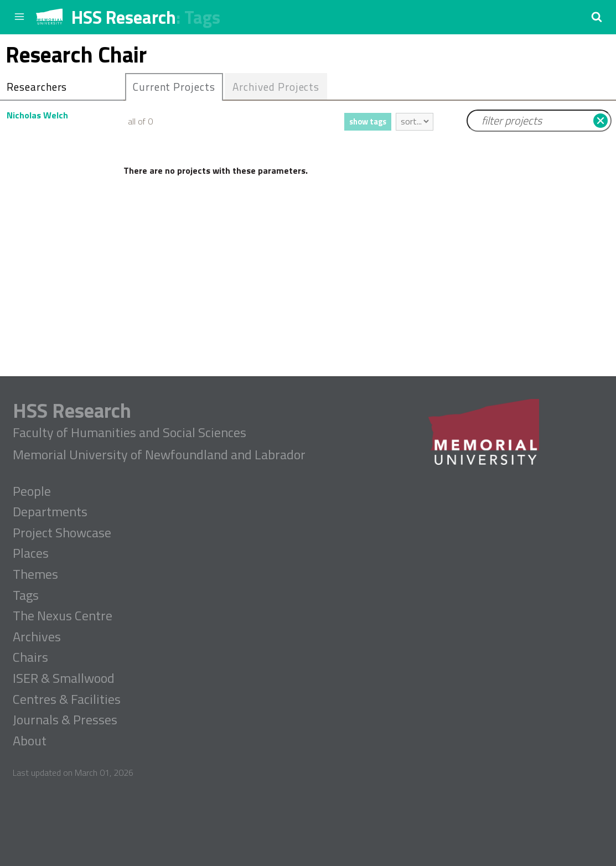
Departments (50, 512)
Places (31, 553)
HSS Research (124, 17)
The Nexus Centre (63, 616)
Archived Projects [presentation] (276, 87)
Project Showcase (62, 533)
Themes (35, 574)
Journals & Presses (65, 720)
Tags (202, 17)
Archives (37, 637)
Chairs (30, 657)
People (32, 491)
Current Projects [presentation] (174, 87)
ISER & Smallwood (64, 678)
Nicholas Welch (37, 115)
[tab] (174, 87)
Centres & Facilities (67, 699)
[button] (597, 17)
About (30, 741)
